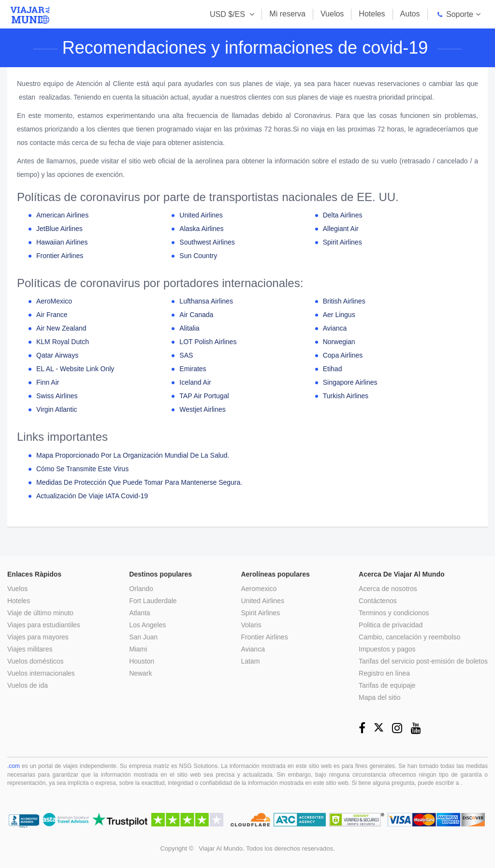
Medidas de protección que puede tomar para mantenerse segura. (139, 482)
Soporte (454, 14)
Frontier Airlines (60, 256)
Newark (141, 673)
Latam (251, 661)
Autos (410, 14)
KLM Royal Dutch (63, 342)
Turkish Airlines (346, 396)
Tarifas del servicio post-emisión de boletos (423, 661)
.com (14, 766)
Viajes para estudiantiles (44, 625)
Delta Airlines (343, 215)
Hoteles (372, 14)
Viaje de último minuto (40, 613)
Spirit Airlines (342, 242)
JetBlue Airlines (59, 229)
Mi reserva (287, 14)
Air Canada (196, 315)
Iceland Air (195, 382)
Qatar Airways (57, 355)
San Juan (144, 637)
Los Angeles (148, 625)
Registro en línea (384, 673)
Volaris (251, 625)
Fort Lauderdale (153, 601)
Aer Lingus (339, 315)
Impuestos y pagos (387, 649)
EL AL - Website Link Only (75, 369)
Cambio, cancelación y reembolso (409, 637)
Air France (52, 315)
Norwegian (339, 342)
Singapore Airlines (350, 382)
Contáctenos (378, 601)
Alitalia (189, 328)
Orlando (142, 589)
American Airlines (62, 215)
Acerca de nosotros (388, 589)
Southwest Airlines (207, 242)
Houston (142, 661)
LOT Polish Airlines (208, 342)
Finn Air (48, 382)
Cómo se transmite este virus (82, 469)
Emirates (193, 369)
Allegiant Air (341, 229)
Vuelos (332, 14)
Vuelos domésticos (36, 661)
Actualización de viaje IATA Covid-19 (92, 496)
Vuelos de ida (28, 685)
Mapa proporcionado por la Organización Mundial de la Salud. (133, 455)
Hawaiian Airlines (62, 242)
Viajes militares (30, 649)
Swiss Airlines (57, 396)
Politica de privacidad (391, 625)
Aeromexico (259, 589)
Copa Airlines (343, 355)
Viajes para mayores (38, 637)
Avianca (335, 328)
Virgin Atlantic (57, 409)
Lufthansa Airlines (206, 301)
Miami (138, 649)
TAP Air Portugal (204, 396)
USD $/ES (228, 14)
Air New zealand (61, 328)
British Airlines (344, 301)
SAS (186, 355)
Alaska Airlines (201, 229)
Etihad (333, 369)
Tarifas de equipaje (387, 685)
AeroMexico (54, 301)
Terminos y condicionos (394, 613)
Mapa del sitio (379, 697)
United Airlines (201, 215)
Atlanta (140, 613)
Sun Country (198, 256)
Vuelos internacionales (41, 673)
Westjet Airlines (202, 409)
